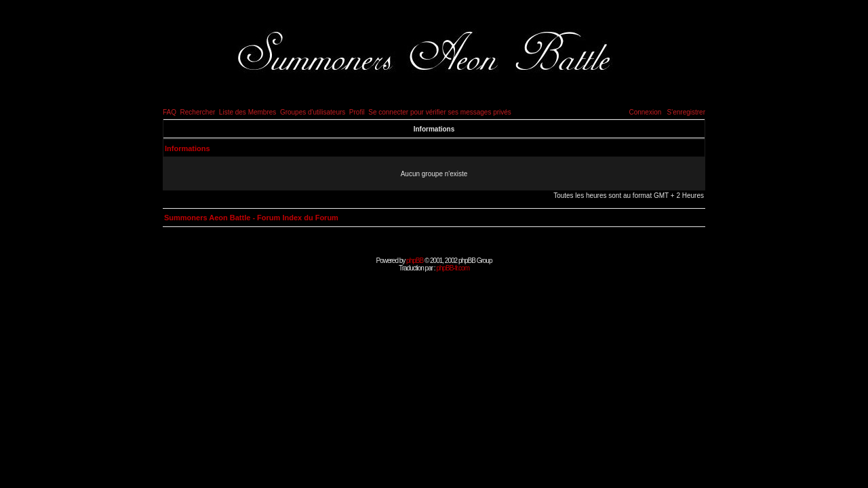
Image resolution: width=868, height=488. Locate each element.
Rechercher (198, 112)
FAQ (170, 112)
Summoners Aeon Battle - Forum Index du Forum (251, 218)
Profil (357, 112)
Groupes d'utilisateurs (313, 112)
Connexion (645, 112)
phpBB (415, 261)
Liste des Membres (248, 112)
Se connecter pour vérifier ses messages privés (440, 112)
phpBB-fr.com (453, 268)
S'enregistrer (686, 112)
